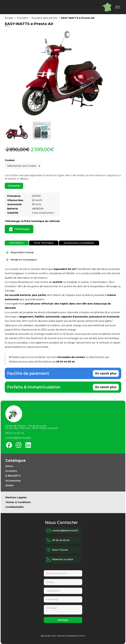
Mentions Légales (16, 498)
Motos (9, 466)
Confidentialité (14, 507)
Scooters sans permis (44, 18)
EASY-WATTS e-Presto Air (78, 18)
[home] (57, 7)
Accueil (9, 18)
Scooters (22, 18)
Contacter (14, 186)
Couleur (10, 160)
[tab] (17, 243)
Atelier (10, 486)
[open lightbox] (63, 74)
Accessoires (13, 481)
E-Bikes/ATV (13, 476)
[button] (118, 7)
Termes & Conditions (18, 502)
